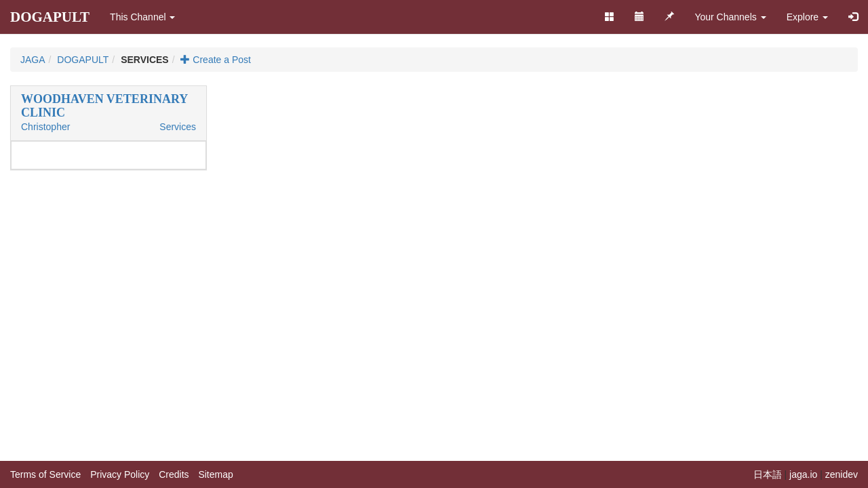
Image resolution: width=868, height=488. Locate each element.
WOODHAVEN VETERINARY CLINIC (104, 106)
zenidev (842, 474)
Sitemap (215, 474)
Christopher (45, 127)
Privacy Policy (120, 474)
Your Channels (730, 17)
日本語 (768, 474)
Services (178, 127)
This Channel (142, 17)
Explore (807, 17)
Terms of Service (45, 474)
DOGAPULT (50, 17)
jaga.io (803, 474)
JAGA (33, 60)
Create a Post (216, 60)
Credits (174, 474)
